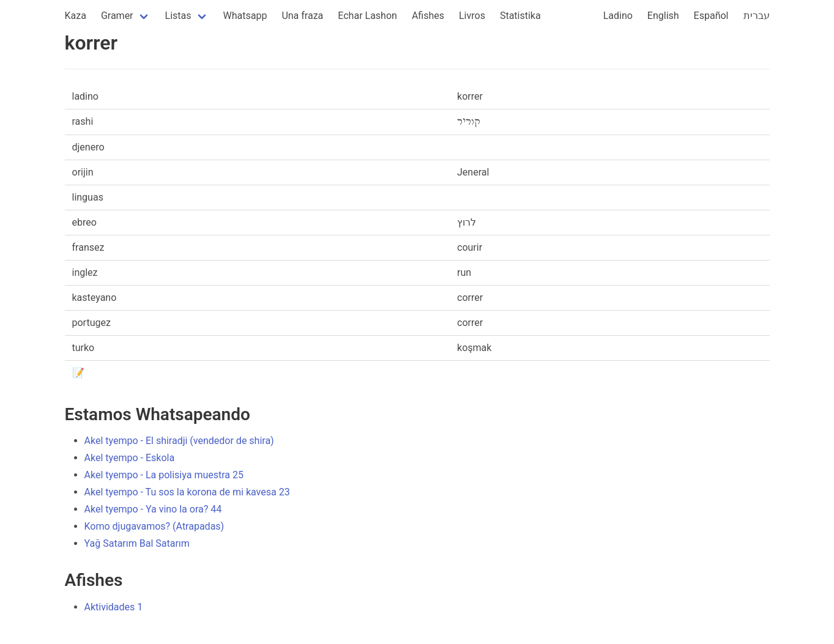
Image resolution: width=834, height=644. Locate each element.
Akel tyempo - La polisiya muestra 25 (164, 475)
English (663, 16)
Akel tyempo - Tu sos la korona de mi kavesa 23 (187, 492)
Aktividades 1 (114, 607)
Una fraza (302, 16)
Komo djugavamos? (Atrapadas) (155, 526)
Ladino (618, 16)
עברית (757, 16)
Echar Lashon (367, 16)
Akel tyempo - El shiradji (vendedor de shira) (179, 441)
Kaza (76, 16)
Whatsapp (245, 16)
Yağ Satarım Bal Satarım (137, 543)
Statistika (520, 16)
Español (711, 16)
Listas (178, 16)
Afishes (428, 16)
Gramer (117, 16)
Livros (472, 16)
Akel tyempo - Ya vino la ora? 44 (153, 509)
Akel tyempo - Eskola (130, 458)
